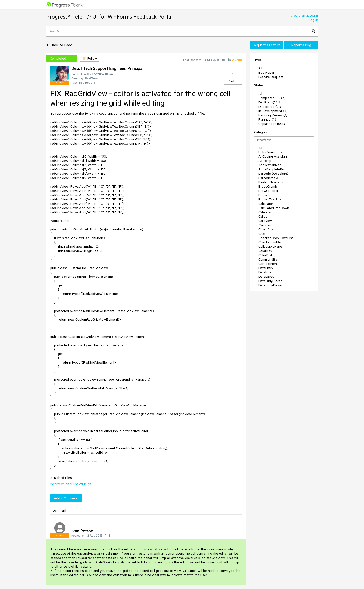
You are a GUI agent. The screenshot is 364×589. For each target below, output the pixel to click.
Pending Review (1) (273, 115)
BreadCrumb (268, 186)
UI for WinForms (270, 152)
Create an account (304, 15)
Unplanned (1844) (272, 124)
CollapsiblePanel (271, 246)
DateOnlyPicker (270, 281)
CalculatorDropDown (274, 208)
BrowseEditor (268, 191)
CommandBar (268, 259)
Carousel (265, 225)
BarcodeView (268, 178)
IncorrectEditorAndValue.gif (71, 484)
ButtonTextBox (270, 199)
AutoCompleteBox (272, 169)
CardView (265, 221)
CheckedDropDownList (276, 238)
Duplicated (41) (270, 107)
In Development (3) (273, 111)
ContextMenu (269, 264)
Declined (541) (269, 102)
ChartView (266, 229)
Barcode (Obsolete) (273, 174)
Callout (264, 216)
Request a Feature (267, 45)
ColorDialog (267, 255)
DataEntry (266, 268)
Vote (233, 81)
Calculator (266, 204)
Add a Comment (66, 498)
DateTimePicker (270, 285)
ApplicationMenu (271, 165)
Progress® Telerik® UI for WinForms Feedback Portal (110, 17)
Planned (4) (267, 119)
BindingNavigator (271, 182)
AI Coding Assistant (273, 156)
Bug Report (267, 72)
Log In (313, 20)
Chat (262, 234)
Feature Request (271, 77)
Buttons (264, 195)
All (260, 68)
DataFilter (266, 272)
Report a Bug (301, 45)
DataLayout (267, 277)
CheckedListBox (271, 242)
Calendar (265, 212)
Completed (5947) (272, 98)
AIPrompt (265, 161)
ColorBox (265, 251)
